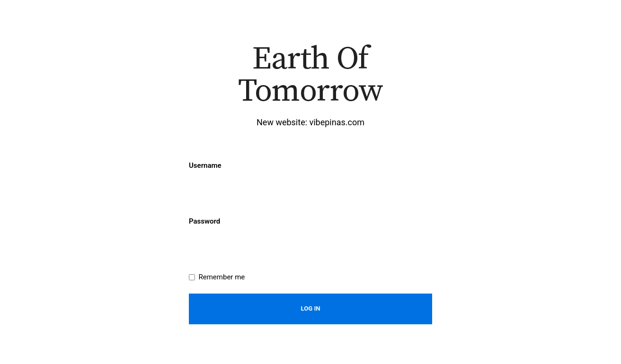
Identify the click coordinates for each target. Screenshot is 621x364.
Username (205, 165)
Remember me (222, 277)
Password (204, 221)
